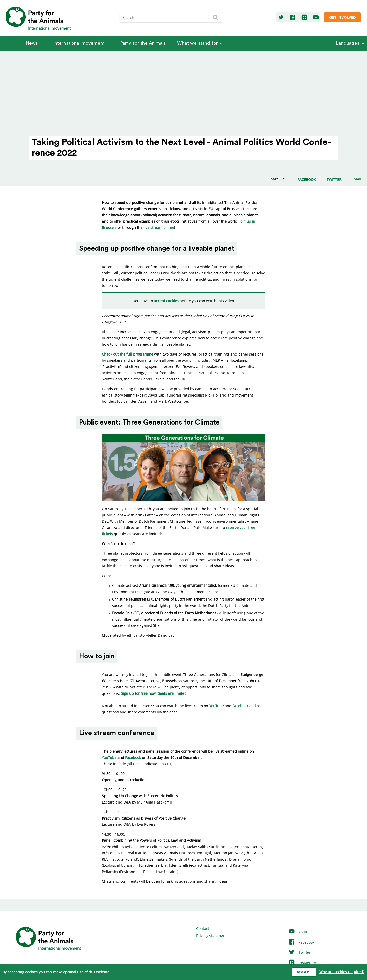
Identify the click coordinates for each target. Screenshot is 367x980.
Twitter (299, 952)
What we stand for (198, 43)
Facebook (240, 706)
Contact (203, 928)
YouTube (217, 706)
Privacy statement (211, 936)
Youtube (300, 932)
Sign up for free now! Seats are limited (154, 693)
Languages (348, 43)
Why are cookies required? (342, 972)
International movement (79, 43)
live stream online (159, 228)
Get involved (342, 18)
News (32, 43)
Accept (304, 972)
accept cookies (166, 301)
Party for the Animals (143, 43)
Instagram (302, 963)
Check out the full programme (128, 354)
